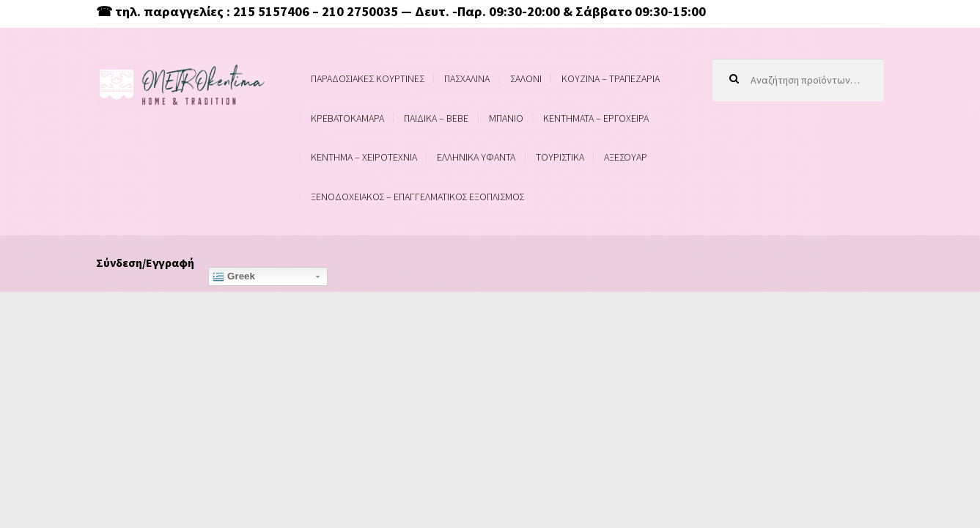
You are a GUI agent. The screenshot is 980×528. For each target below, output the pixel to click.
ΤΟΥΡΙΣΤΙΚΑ (560, 157)
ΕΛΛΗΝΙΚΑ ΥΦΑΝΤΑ (476, 157)
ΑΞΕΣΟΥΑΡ (626, 157)
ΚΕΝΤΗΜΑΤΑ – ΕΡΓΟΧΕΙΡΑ (596, 118)
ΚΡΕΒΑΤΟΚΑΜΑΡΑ (347, 118)
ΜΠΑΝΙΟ (506, 118)
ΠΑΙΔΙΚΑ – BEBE (436, 118)
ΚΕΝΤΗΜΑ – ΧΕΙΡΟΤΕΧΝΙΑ (364, 157)
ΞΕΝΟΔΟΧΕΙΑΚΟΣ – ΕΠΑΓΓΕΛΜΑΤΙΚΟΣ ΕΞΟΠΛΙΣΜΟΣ (417, 197)
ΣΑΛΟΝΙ (526, 78)
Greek (234, 276)
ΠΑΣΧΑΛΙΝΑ (467, 78)
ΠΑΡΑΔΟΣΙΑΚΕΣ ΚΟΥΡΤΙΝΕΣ (368, 78)
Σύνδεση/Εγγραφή (145, 263)
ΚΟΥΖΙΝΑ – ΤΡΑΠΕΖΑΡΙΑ (611, 78)
